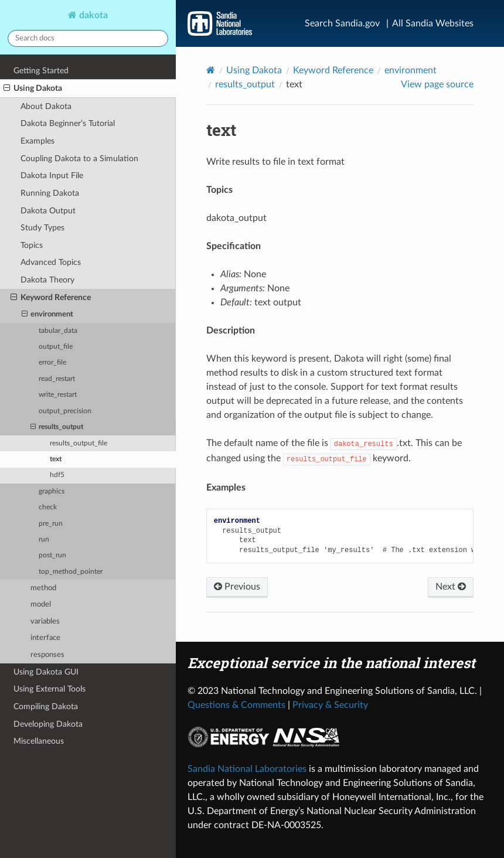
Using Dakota (33, 88)
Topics (32, 245)
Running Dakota (50, 193)
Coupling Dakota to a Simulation (79, 159)
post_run (52, 555)
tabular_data (58, 331)
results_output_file (79, 443)
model (41, 605)
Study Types (42, 228)
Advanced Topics (51, 262)
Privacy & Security (330, 705)
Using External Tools (50, 689)
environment (48, 315)
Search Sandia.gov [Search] (342, 23)
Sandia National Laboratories (247, 769)
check (48, 507)
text (56, 459)
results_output (57, 427)
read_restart (57, 379)
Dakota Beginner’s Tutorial (68, 123)
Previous (237, 587)
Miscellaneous (39, 741)
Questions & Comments (236, 705)
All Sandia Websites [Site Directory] (433, 23)
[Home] (211, 70)
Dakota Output (48, 211)
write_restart (58, 395)
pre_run (51, 524)
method (43, 588)
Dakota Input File (52, 176)
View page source (437, 84)
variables (45, 622)
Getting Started (41, 71)
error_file (52, 362)
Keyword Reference (51, 298)
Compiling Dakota (46, 707)
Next (451, 587)
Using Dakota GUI (46, 672)
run (44, 539)
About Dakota (46, 106)
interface (45, 638)
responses (47, 655)
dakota (92, 15)
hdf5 (57, 475)
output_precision (65, 411)
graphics (52, 491)
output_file (56, 347)
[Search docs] (88, 38)
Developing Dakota (48, 724)
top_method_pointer (71, 572)
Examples (38, 141)
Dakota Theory (47, 280)
